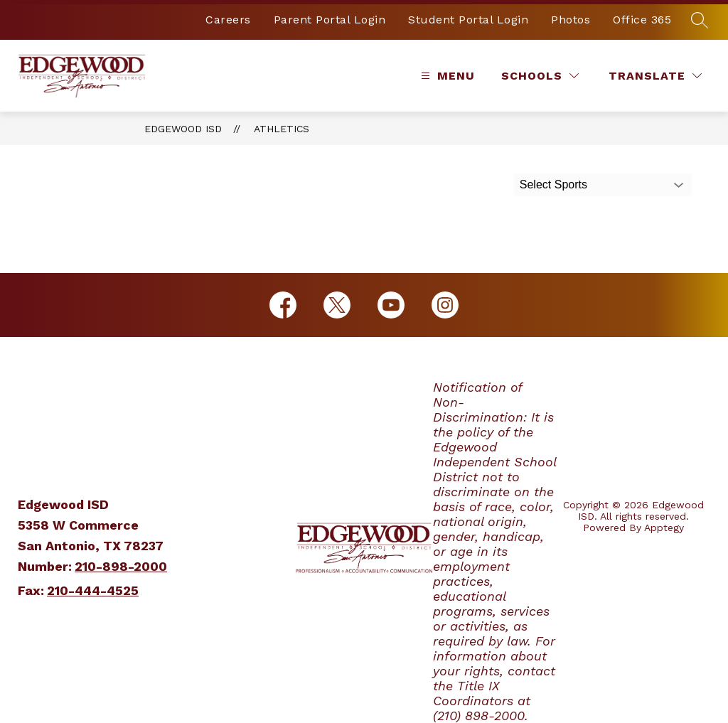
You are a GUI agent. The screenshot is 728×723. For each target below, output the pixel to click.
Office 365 (642, 20)
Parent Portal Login (330, 20)
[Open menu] (446, 76)
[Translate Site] (655, 76)
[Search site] (700, 20)
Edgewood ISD (183, 129)
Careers (228, 20)
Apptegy (664, 527)
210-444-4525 (93, 590)
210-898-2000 (121, 566)
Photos (571, 20)
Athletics (282, 129)
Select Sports (553, 184)
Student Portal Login (468, 20)
